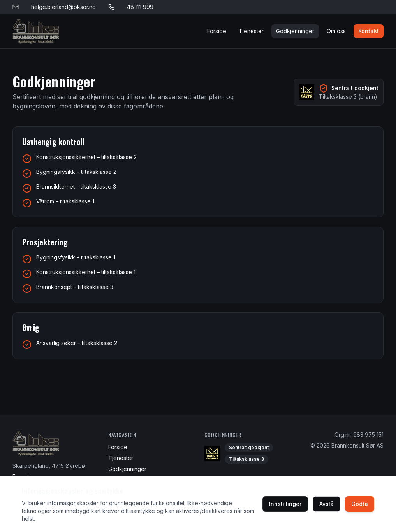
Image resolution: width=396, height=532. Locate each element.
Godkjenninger (295, 31)
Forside (217, 31)
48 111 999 (140, 7)
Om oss (336, 31)
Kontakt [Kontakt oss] (369, 31)
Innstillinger (285, 504)
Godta (360, 504)
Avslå (326, 504)
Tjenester (251, 31)
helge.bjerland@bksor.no (63, 7)
